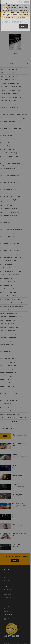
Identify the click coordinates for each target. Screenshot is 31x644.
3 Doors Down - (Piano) (9, 83)
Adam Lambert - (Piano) (9, 308)
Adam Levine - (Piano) (8, 311)
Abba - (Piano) (8, 139)
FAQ (5, 589)
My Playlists (7, 603)
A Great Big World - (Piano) (11, 111)
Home (16, 25)
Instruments (22, 25)
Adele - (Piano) (8, 318)
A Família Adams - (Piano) (8, 101)
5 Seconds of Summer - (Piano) (10, 90)
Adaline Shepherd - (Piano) (12, 301)
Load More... (15, 420)
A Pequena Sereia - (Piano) (14, 115)
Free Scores (7, 577)
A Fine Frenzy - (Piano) (9, 108)
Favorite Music (8, 606)
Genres (6, 574)
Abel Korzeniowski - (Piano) (11, 280)
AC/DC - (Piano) (7, 284)
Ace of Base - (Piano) (9, 294)
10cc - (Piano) (7, 80)
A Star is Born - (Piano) (14, 118)
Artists (6, 572)
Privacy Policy (7, 594)
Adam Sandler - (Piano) (11, 315)
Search (25, 14)
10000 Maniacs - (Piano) (9, 69)
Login (28, 2)
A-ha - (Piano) (7, 135)
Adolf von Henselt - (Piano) (14, 416)
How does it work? (9, 586)
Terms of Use (7, 591)
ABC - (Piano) (8, 277)
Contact (6, 596)
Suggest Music (8, 608)
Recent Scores (8, 580)
